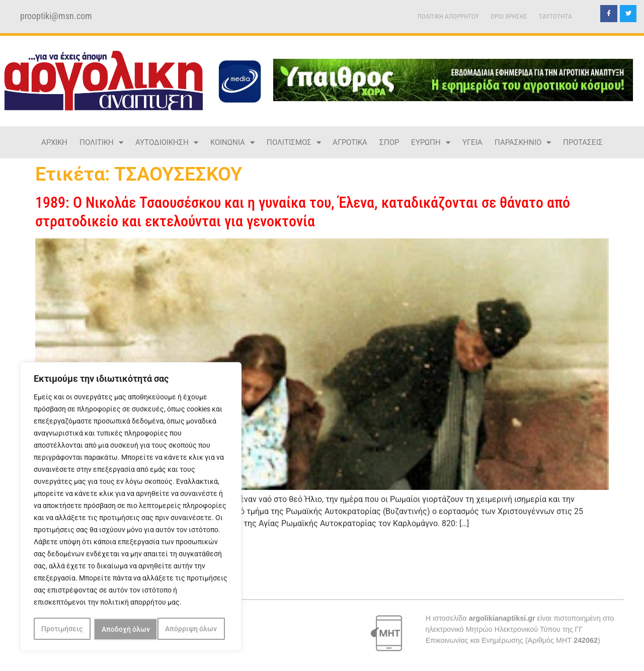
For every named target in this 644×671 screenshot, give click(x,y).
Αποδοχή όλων (196, 629)
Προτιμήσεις (62, 629)
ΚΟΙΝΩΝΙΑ (232, 143)
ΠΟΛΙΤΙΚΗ (101, 143)
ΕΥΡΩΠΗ (431, 143)
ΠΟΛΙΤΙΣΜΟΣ (294, 143)
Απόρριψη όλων (128, 629)
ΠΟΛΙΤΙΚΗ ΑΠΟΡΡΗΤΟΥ (448, 16)
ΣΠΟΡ (389, 142)
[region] (131, 508)
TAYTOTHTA (555, 16)
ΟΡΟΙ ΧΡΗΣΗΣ (509, 16)
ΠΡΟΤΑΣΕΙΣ (583, 142)
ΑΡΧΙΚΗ (54, 142)
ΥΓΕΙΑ (472, 142)
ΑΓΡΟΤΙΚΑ (350, 142)
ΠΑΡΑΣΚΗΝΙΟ (523, 143)
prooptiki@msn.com (56, 16)
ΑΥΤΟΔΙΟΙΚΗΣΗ (167, 143)
